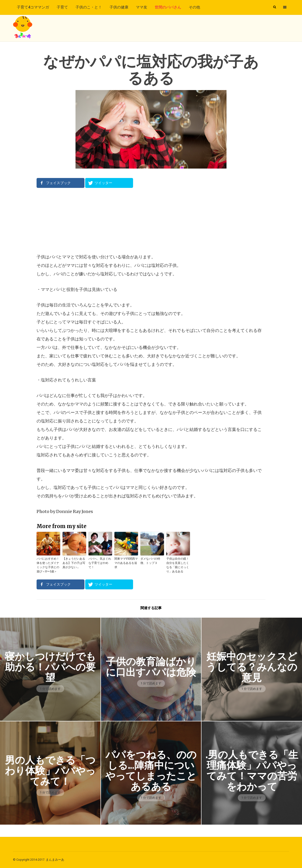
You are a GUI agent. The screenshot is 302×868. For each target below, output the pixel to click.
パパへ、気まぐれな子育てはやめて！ (100, 563)
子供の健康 (119, 7)
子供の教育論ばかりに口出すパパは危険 (151, 667)
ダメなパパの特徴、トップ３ (150, 561)
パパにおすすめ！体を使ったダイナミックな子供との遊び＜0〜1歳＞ (48, 565)
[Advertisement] (151, 220)
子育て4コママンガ (33, 7)
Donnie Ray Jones (75, 511)
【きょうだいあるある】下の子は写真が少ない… (74, 563)
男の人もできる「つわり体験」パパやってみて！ (50, 771)
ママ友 (142, 7)
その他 (194, 7)
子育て (62, 7)
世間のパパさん (168, 7)
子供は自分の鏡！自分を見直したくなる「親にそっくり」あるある (178, 565)
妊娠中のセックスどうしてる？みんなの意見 (252, 667)
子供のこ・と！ (89, 7)
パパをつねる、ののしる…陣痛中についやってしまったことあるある (151, 771)
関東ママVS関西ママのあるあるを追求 (126, 563)
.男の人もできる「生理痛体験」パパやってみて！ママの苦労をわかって (252, 771)
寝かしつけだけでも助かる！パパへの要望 (50, 667)
